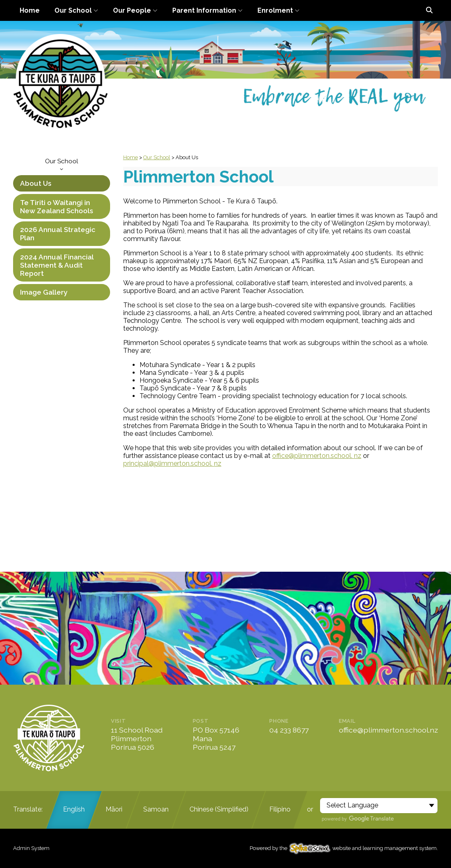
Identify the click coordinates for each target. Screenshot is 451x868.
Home (131, 157)
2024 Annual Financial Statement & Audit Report (57, 265)
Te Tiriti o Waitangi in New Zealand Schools (56, 207)
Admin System (31, 848)
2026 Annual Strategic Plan (58, 234)
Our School (62, 164)
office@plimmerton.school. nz (317, 456)
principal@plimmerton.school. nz (172, 463)
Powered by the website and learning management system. (344, 848)
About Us (36, 183)
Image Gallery (44, 292)
